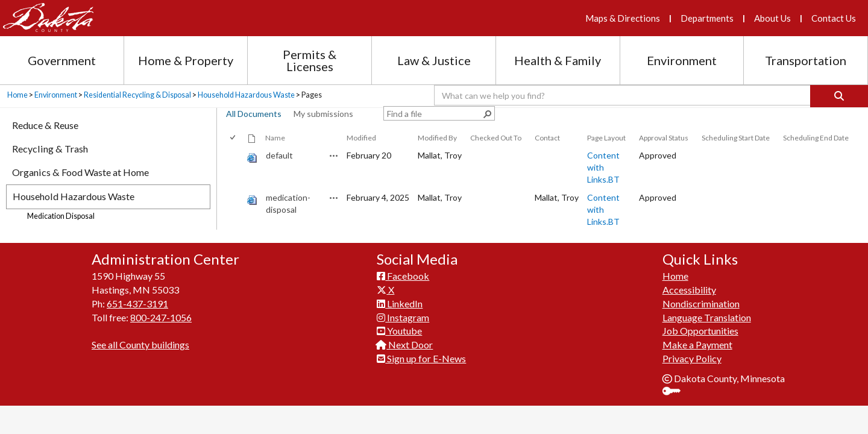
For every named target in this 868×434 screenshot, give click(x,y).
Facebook (403, 276)
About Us (772, 18)
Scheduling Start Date (736, 138)
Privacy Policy (692, 358)
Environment (56, 95)
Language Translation (707, 317)
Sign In (676, 392)
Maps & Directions (623, 18)
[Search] (839, 96)
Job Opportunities (700, 331)
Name (275, 138)
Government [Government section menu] (62, 60)
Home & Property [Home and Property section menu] (186, 60)
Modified (361, 138)
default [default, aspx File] (279, 155)
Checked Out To (496, 138)
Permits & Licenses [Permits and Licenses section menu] (310, 60)
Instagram (403, 317)
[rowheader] (235, 168)
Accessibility (689, 290)
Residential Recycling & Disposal (137, 95)
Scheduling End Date (816, 138)
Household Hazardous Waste (246, 95)
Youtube (399, 331)
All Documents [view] (254, 114)
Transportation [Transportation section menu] (806, 60)
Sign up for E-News (421, 358)
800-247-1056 (161, 317)
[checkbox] (234, 138)
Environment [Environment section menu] (682, 60)
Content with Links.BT (603, 167)
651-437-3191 (137, 303)
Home (17, 95)
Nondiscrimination (701, 303)
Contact (547, 138)
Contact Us (834, 18)
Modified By (437, 138)
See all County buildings (140, 344)
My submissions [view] (323, 114)
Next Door (405, 344)
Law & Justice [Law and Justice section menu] (434, 60)
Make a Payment (697, 344)
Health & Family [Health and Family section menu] (558, 60)
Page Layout (606, 138)
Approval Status (664, 138)
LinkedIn (400, 303)
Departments (707, 18)
